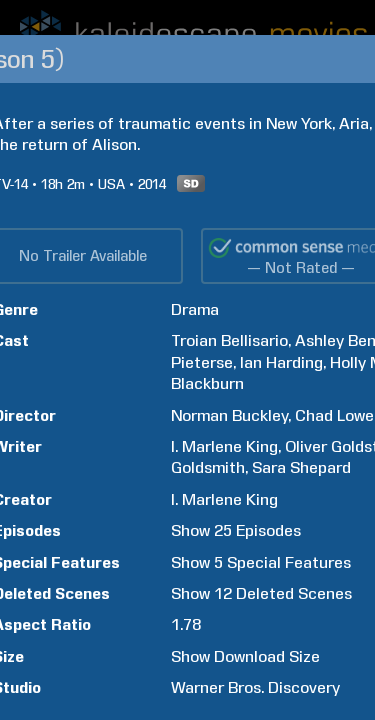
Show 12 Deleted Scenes (261, 593)
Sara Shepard (301, 467)
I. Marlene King (224, 446)
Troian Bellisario (229, 340)
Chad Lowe (334, 415)
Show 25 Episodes (236, 530)
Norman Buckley (229, 415)
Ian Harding (281, 362)
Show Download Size (245, 656)
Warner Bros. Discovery (255, 687)
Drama (195, 309)
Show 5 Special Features (261, 562)
